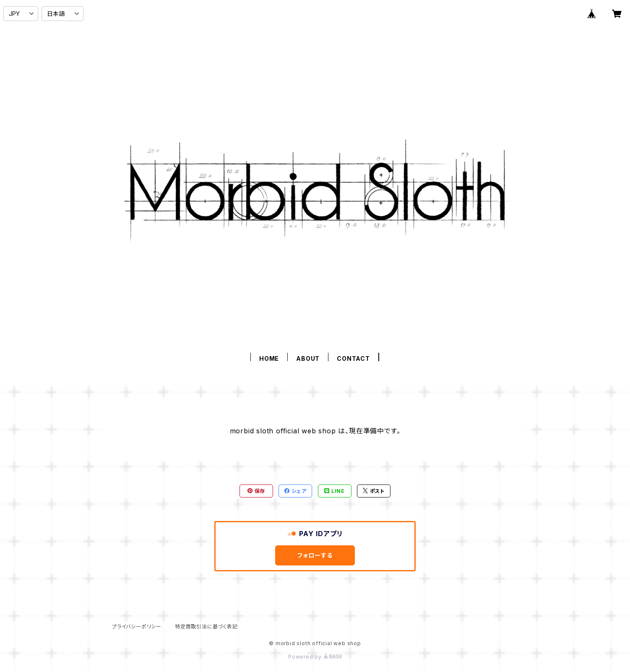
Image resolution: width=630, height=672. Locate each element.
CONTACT (353, 358)
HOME (269, 358)
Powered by (315, 657)
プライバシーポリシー (137, 626)
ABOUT (308, 358)
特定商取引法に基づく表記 (206, 626)
